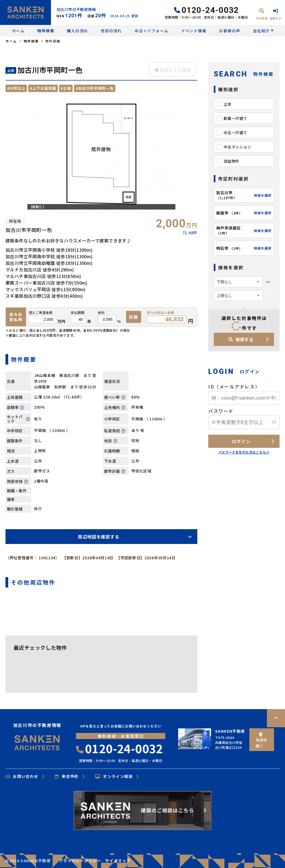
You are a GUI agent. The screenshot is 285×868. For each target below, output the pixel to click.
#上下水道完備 (43, 88)
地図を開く (262, 740)
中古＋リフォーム (151, 31)
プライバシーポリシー (80, 861)
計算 (134, 317)
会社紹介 (261, 31)
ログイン (241, 441)
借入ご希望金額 (41, 313)
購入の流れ (77, 31)
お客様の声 (230, 31)
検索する (241, 339)
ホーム (18, 31)
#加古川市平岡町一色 (95, 88)
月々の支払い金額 (160, 313)
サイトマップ (118, 861)
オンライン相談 (114, 777)
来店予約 (67, 777)
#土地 (66, 88)
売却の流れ (111, 31)
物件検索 (46, 31)
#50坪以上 (16, 88)
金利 (101, 313)
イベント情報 (194, 31)
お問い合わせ (22, 777)
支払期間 (78, 313)
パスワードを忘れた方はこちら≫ (244, 452)
